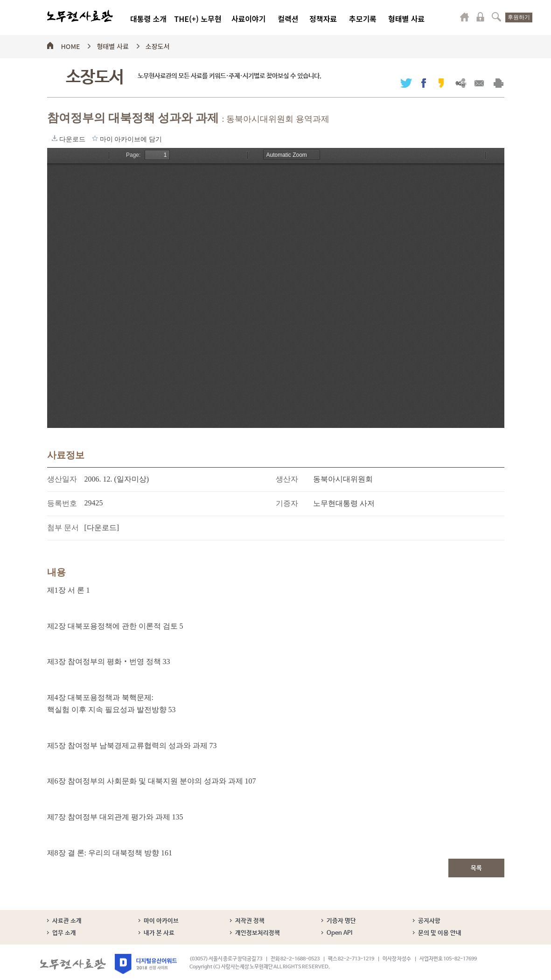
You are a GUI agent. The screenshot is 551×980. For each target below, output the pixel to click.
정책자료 (323, 19)
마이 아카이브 (161, 921)
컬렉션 (288, 19)
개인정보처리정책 (258, 933)
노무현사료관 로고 (80, 16)
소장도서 (158, 45)
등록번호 (62, 503)
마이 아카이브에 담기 (95, 138)
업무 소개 (64, 933)
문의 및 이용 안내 (440, 933)
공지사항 (429, 921)
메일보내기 (479, 83)
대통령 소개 (148, 19)
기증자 (287, 503)
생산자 (287, 479)
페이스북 (424, 83)
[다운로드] (102, 528)
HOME (71, 45)
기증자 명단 (341, 921)
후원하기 (519, 17)
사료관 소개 (67, 921)
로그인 (481, 17)
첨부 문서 (63, 528)
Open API (339, 933)
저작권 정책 (250, 921)
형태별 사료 (406, 19)
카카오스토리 (441, 83)
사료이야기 (249, 19)
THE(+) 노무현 (198, 19)
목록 (476, 868)
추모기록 (363, 19)
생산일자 (62, 479)
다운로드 (55, 138)
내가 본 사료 (159, 933)
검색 (496, 17)
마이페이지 (465, 17)
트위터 (406, 83)
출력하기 (499, 83)
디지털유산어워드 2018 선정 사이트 (146, 964)
